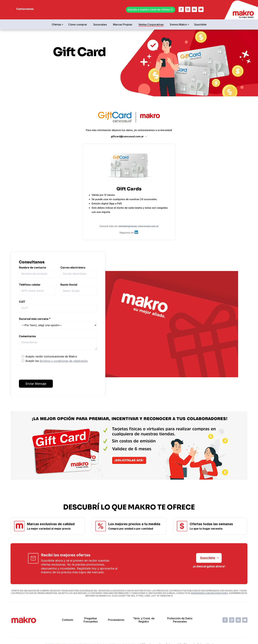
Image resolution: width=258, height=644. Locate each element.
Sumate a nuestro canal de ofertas (149, 10)
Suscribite (200, 24)
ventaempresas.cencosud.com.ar (138, 226)
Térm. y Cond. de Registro (144, 620)
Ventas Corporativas (151, 24)
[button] (130, 487)
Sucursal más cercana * (58, 323)
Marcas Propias (123, 24)
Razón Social (79, 289)
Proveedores (116, 620)
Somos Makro (178, 24)
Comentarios (58, 342)
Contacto (68, 620)
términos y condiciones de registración (64, 361)
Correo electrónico (79, 272)
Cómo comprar (78, 24)
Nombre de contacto (37, 272)
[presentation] (44, 372)
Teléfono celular (37, 289)
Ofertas (56, 24)
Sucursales (100, 24)
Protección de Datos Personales (180, 620)
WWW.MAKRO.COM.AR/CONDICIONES (209, 593)
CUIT (58, 306)
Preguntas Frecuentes (91, 620)
